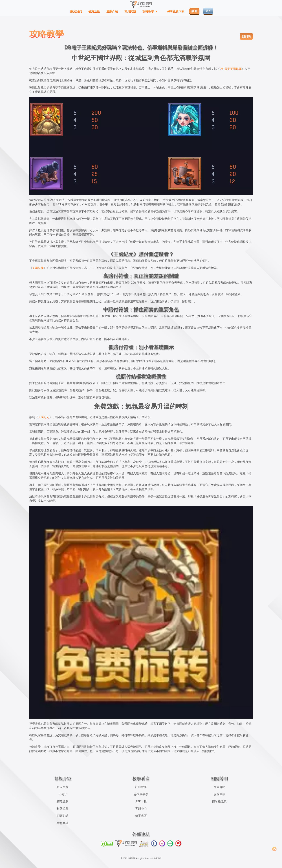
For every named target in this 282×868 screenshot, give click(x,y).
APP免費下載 (176, 11)
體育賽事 (63, 823)
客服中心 (141, 809)
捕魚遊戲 (63, 801)
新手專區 (141, 816)
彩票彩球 (63, 816)
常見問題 (130, 11)
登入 (208, 11)
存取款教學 (141, 794)
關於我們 (76, 11)
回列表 (246, 36)
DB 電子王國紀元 (231, 69)
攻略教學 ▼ (150, 11)
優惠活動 (94, 11)
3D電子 (63, 794)
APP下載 (141, 801)
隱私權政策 (219, 801)
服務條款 (219, 794)
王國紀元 (38, 268)
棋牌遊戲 (63, 809)
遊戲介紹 (112, 11)
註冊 (194, 11)
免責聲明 (219, 787)
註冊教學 (141, 787)
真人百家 (63, 787)
